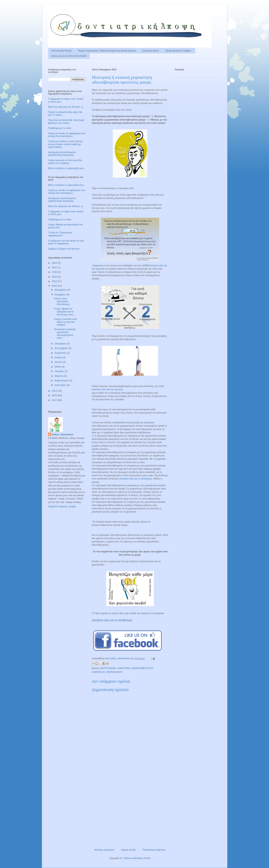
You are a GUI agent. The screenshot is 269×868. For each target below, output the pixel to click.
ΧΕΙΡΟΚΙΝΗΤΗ (114, 672)
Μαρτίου (59, 376)
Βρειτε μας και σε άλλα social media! (69, 56)
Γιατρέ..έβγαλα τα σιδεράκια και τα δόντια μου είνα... (64, 312)
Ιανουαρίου (61, 385)
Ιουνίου (59, 362)
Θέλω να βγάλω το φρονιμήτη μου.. (67, 168)
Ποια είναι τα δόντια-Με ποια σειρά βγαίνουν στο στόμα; (66, 121)
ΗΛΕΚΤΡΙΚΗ (124, 668)
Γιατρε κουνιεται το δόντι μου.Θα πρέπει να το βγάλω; (65, 162)
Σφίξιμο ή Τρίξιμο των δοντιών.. (65, 249)
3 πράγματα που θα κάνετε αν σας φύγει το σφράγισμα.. (66, 242)
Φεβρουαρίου (62, 380)
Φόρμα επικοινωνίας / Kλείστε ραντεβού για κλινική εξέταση (107, 51)
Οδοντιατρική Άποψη (62, 51)
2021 (55, 267)
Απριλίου (60, 371)
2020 (55, 272)
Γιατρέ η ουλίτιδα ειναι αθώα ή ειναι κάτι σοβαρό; (65, 322)
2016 (55, 281)
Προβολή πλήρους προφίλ (62, 506)
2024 (55, 263)
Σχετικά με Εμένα (151, 51)
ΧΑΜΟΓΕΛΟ (98, 672)
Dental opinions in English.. (179, 51)
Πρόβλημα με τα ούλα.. (60, 128)
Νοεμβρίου (61, 295)
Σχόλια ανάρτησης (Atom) (137, 858)
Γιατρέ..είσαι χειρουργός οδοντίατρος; (62, 301)
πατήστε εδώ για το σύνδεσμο (136, 479)
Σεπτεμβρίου (62, 348)
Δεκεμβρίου (61, 290)
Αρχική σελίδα (128, 850)
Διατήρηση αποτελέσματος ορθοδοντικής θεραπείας (62, 154)
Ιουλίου (59, 357)
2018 (55, 277)
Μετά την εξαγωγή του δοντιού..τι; (66, 107)
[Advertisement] (130, 810)
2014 (55, 391)
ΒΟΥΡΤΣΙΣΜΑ (108, 668)
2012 (55, 400)
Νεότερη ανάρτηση (104, 850)
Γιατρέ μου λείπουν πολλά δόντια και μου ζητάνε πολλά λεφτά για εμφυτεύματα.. (65, 144)
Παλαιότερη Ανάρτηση (154, 850)
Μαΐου (58, 367)
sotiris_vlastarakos (63, 434)
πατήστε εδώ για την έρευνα (107, 389)
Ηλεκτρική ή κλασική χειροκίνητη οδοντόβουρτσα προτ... (65, 333)
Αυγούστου (61, 353)
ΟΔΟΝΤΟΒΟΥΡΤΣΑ (142, 668)
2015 (55, 286)
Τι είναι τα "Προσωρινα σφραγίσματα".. (60, 234)
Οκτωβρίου (61, 344)
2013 (55, 395)
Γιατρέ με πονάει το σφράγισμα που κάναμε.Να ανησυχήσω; (67, 135)
